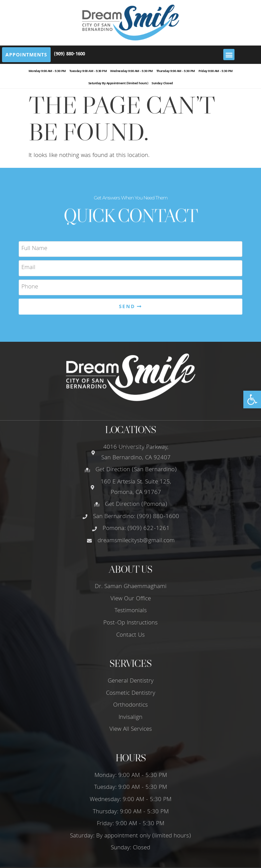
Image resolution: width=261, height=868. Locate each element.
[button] (252, 400)
